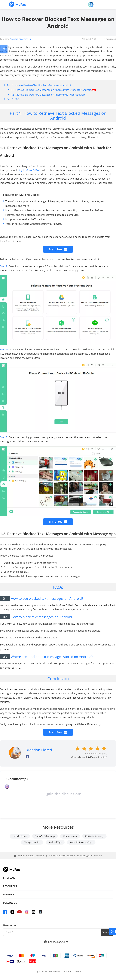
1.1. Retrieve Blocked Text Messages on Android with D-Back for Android (53, 90)
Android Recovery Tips (21, 39)
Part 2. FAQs (14, 99)
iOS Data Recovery (94, 836)
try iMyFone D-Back (30, 170)
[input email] (52, 932)
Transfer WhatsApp (45, 836)
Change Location (32, 842)
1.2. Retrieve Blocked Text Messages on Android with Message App (48, 95)
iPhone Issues (70, 836)
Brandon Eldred (39, 750)
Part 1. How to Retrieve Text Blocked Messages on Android (39, 85)
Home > (22, 856)
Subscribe (107, 932)
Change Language (58, 942)
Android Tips (55, 842)
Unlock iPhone (20, 836)
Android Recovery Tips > (39, 856)
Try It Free (58, 249)
